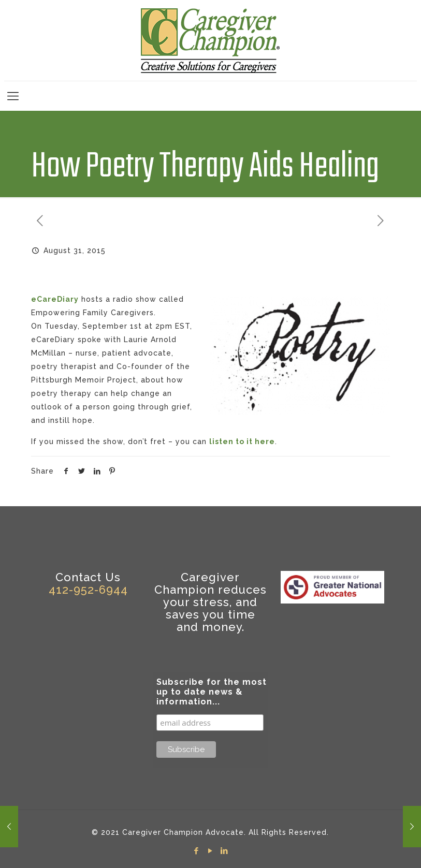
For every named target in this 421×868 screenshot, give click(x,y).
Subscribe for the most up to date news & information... (212, 692)
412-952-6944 (88, 590)
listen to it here (242, 442)
